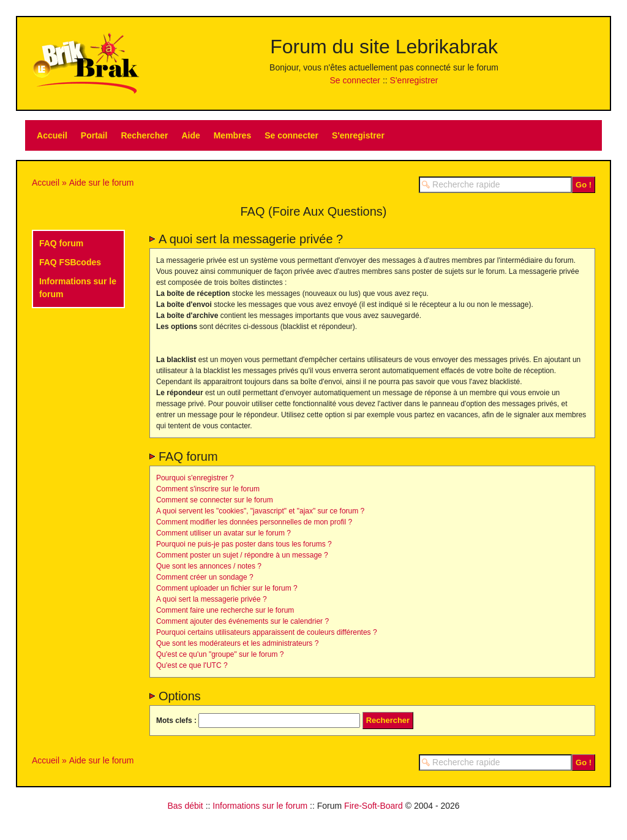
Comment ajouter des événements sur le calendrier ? (242, 621)
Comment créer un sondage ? (205, 577)
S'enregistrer (414, 80)
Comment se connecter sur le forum (215, 500)
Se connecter (355, 80)
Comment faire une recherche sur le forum (225, 610)
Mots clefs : (176, 721)
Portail (94, 135)
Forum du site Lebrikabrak (384, 47)
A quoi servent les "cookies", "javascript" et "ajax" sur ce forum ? (260, 511)
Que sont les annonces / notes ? (209, 566)
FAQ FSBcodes (70, 262)
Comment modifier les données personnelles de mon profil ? (254, 522)
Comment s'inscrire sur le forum (208, 489)
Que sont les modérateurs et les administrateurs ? (237, 643)
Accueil (52, 135)
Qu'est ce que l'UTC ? (192, 665)
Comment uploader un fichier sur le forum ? (227, 588)
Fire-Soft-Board (374, 806)
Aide (190, 135)
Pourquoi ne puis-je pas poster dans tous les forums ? (244, 544)
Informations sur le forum (260, 806)
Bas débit (185, 806)
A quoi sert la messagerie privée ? (212, 599)
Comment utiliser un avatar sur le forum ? (223, 533)
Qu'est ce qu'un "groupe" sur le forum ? (220, 654)
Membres (232, 135)
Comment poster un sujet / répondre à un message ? (242, 555)
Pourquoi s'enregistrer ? (195, 478)
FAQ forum (61, 243)
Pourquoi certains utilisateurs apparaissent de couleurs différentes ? (267, 632)
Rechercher (144, 135)
